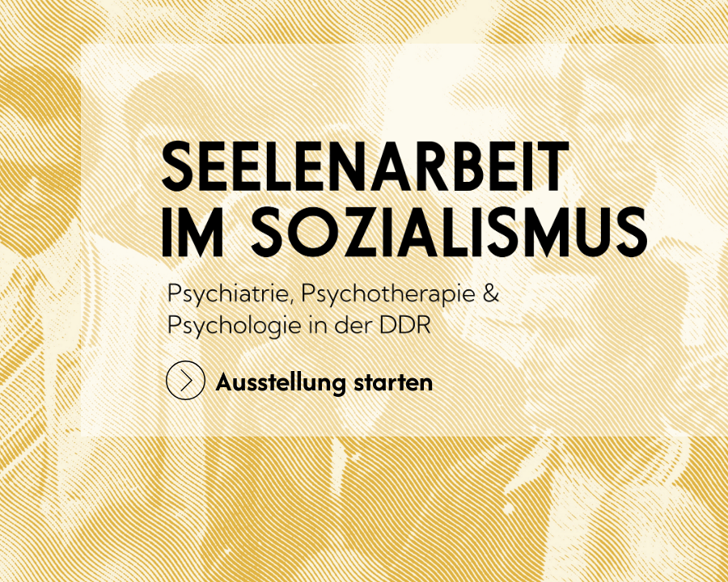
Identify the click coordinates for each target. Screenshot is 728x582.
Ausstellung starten (300, 380)
